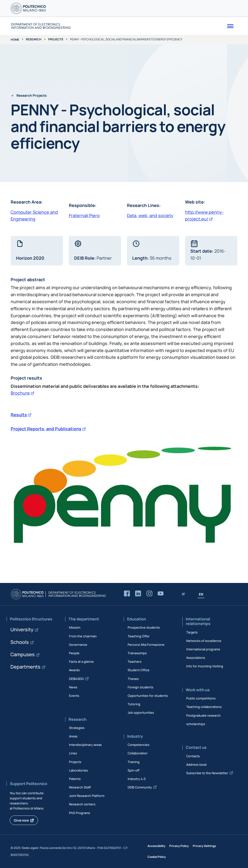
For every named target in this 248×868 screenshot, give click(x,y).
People (74, 653)
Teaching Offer (139, 636)
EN (201, 594)
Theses (133, 679)
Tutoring (134, 704)
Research (34, 39)
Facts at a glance (81, 662)
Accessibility (156, 846)
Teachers (135, 662)
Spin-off (134, 770)
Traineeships (137, 653)
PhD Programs (80, 813)
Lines (73, 753)
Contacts (193, 756)
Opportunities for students (148, 696)
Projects (56, 39)
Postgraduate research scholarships (203, 720)
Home (15, 40)
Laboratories (78, 770)
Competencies (139, 745)
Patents (75, 779)
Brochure (20, 393)
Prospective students (144, 627)
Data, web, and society (150, 215)
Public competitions (201, 698)
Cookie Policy (157, 857)
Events (74, 696)
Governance (78, 645)
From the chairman (83, 636)
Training (134, 762)
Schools (20, 642)
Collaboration (138, 753)
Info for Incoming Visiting (205, 666)
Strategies (77, 728)
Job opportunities (141, 713)
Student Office (139, 670)
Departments (25, 667)
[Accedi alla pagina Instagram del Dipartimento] (149, 594)
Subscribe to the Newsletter (207, 773)
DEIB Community (140, 787)
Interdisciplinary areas (85, 745)
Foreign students (140, 687)
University (22, 629)
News (73, 687)
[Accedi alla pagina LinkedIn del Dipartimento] (138, 594)
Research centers (82, 804)
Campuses (23, 654)
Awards (74, 670)
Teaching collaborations (204, 707)
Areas (73, 736)
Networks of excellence (204, 641)
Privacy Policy (179, 846)
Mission (75, 627)
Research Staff (80, 787)
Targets (192, 632)
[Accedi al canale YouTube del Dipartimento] (161, 594)
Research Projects (32, 96)
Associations (196, 658)
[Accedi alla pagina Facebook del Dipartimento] (127, 594)
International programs (203, 649)
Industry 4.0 (137, 779)
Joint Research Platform (87, 796)
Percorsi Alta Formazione (146, 645)
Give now (21, 820)
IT (183, 594)
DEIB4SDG (76, 679)
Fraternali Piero (84, 215)
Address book (197, 765)
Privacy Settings (204, 846)
